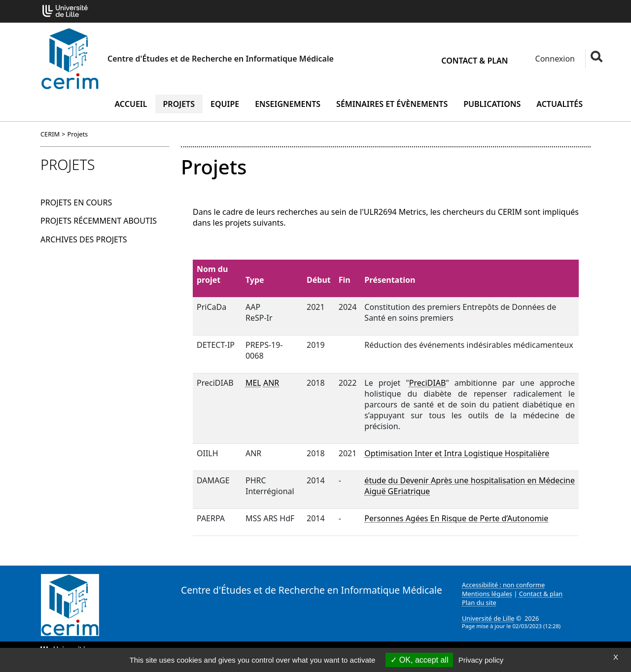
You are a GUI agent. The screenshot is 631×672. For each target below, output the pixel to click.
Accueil (131, 104)
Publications (492, 104)
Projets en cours (76, 202)
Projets (179, 104)
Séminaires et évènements (392, 104)
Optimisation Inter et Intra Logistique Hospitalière (457, 453)
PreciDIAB (428, 383)
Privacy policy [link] (481, 660)
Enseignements (288, 104)
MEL (253, 383)
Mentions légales (487, 594)
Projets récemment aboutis (99, 221)
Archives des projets (84, 239)
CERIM (50, 134)
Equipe (225, 104)
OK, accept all (419, 660)
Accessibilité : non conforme (503, 585)
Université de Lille (488, 618)
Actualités (560, 104)
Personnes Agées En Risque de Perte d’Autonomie (456, 518)
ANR (271, 383)
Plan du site (479, 603)
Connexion (554, 59)
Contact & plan (474, 61)
